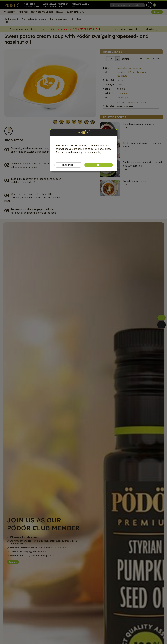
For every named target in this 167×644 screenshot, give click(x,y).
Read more (68, 165)
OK (99, 165)
